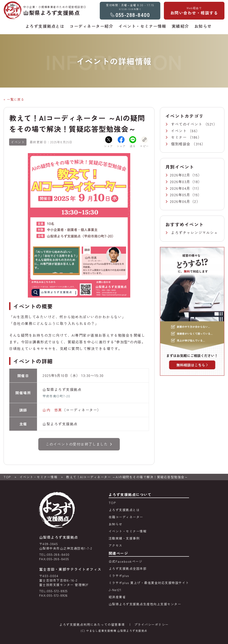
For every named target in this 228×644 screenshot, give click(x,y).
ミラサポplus (119, 576)
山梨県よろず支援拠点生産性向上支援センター (145, 604)
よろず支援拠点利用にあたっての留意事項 (92, 624)
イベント (179, 131)
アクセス (116, 545)
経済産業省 (117, 597)
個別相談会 (181, 144)
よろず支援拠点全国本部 (128, 568)
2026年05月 (180, 195)
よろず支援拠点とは (124, 510)
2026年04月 (180, 188)
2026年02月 (180, 175)
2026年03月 (180, 182)
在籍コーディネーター (126, 517)
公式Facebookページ (126, 561)
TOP (7, 477)
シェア (109, 142)
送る (133, 142)
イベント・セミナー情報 (39, 477)
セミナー (179, 137)
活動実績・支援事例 (124, 538)
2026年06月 (180, 201)
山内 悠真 (52, 410)
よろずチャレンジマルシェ (194, 232)
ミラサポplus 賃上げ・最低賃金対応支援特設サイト (149, 583)
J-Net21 (115, 590)
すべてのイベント (187, 124)
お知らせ (116, 524)
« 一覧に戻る (14, 99)
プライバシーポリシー (152, 624)
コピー (144, 142)
